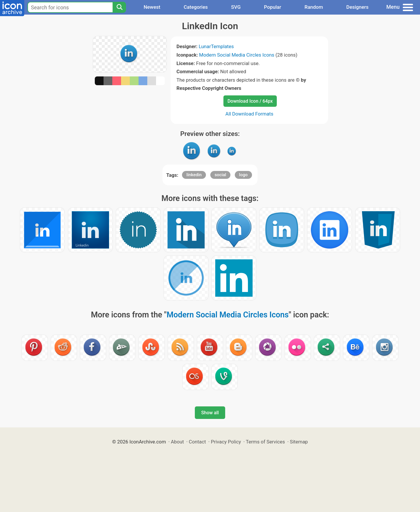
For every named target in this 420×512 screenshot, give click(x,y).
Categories (196, 7)
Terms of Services (265, 442)
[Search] (119, 7)
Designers (357, 7)
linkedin (194, 175)
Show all (210, 413)
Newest (152, 7)
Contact (197, 442)
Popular (273, 7)
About (177, 442)
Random (314, 7)
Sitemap (299, 442)
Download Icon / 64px (250, 101)
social (220, 175)
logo (243, 175)
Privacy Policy (226, 442)
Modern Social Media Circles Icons (237, 55)
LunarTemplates (216, 46)
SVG (236, 7)
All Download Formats (250, 114)
